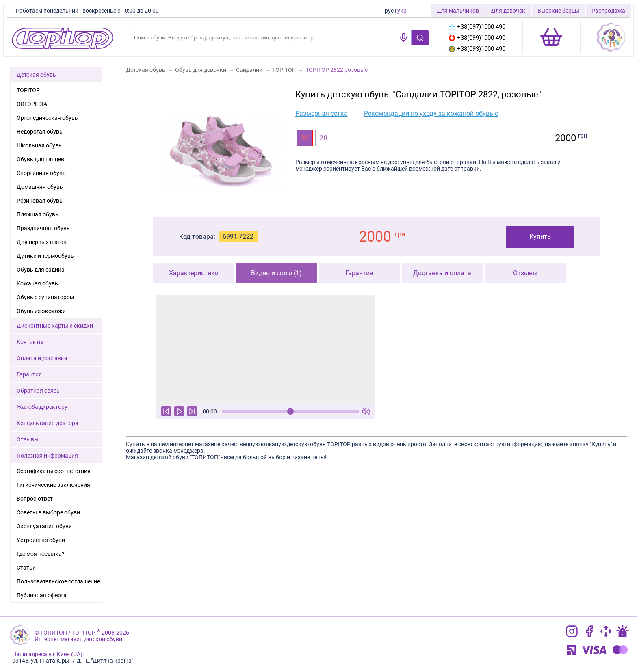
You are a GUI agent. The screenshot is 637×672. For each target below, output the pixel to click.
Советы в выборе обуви (48, 512)
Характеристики (194, 273)
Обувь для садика (41, 270)
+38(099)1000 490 (477, 38)
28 (323, 138)
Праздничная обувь (43, 228)
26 (305, 138)
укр (402, 11)
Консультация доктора (48, 423)
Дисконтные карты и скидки (55, 326)
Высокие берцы (558, 11)
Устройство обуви (41, 540)
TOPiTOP (28, 90)
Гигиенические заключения (53, 485)
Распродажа (608, 11)
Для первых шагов (42, 242)
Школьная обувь (39, 145)
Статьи (26, 568)
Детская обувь (36, 75)
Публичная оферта (42, 595)
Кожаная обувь (37, 283)
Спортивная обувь (41, 173)
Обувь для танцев (40, 159)
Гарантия (359, 273)
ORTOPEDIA (32, 104)
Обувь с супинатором (45, 297)
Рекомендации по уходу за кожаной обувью (431, 113)
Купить (540, 237)
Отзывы (525, 273)
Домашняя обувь (40, 187)
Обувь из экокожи (41, 311)
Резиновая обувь (40, 201)
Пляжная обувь (38, 214)
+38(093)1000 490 (477, 49)
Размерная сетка (322, 113)
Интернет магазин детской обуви (78, 639)
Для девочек (508, 11)
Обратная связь (38, 391)
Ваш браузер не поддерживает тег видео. (265, 350)
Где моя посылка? (41, 554)
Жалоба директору (42, 407)
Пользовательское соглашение (58, 581)
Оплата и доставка (42, 358)
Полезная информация (47, 456)
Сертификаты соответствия (54, 471)
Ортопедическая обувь (47, 118)
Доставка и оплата (442, 273)
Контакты (30, 342)
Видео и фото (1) (276, 273)
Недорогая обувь (40, 132)
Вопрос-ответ (35, 499)
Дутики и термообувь (45, 256)
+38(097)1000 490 (477, 27)
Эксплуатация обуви (44, 526)
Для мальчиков (458, 11)
